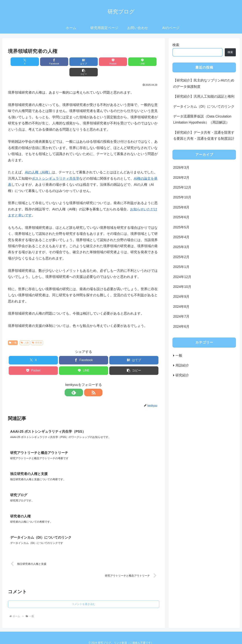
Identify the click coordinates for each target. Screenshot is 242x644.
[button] (147, 62)
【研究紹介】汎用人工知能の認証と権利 (204, 96)
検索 (176, 45)
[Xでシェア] (20, 62)
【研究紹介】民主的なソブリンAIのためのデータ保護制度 (204, 83)
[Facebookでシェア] (45, 62)
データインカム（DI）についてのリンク (204, 107)
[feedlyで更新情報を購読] (79, 382)
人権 (25, 332)
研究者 (37, 332)
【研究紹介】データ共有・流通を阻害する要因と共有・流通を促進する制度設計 (204, 136)
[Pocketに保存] (96, 62)
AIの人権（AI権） (38, 162)
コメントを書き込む (84, 595)
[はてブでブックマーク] (71, 62)
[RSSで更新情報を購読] (88, 382)
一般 (13, 332)
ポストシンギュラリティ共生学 (56, 168)
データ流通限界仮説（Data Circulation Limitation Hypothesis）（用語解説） (202, 119)
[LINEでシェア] (122, 62)
